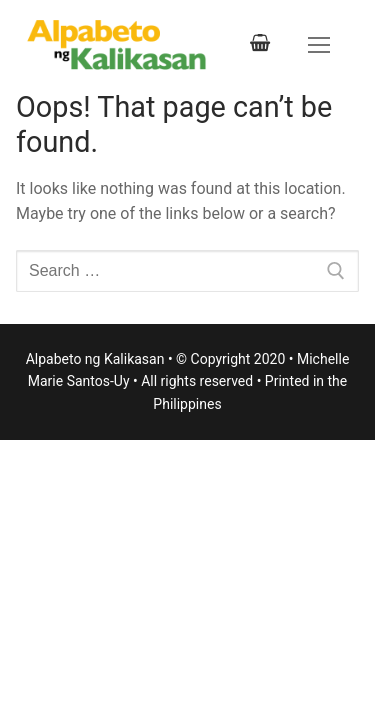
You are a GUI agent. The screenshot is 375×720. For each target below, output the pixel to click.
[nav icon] (319, 45)
